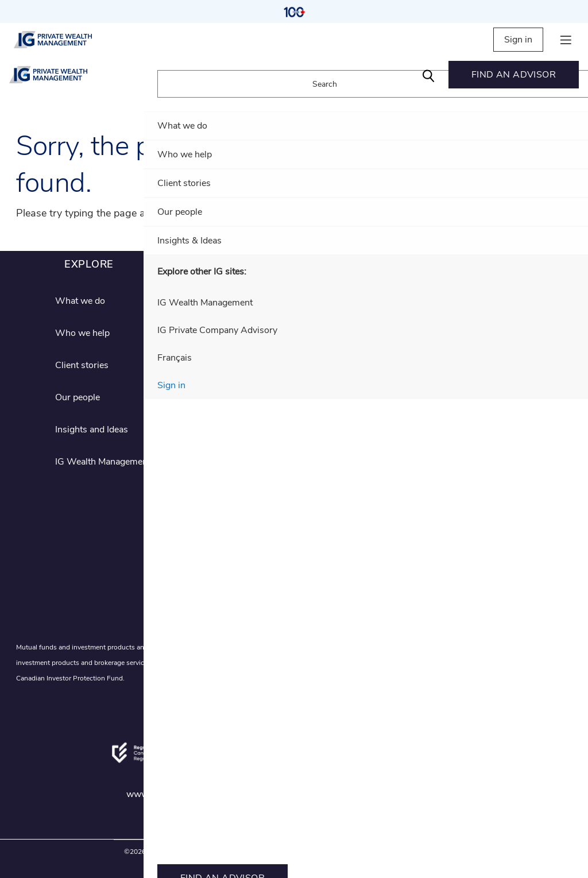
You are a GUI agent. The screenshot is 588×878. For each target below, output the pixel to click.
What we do (80, 301)
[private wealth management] (63, 40)
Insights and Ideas (92, 430)
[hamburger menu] (566, 40)
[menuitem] (514, 75)
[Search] (428, 75)
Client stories (82, 365)
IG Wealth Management (103, 462)
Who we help (82, 333)
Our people (78, 397)
